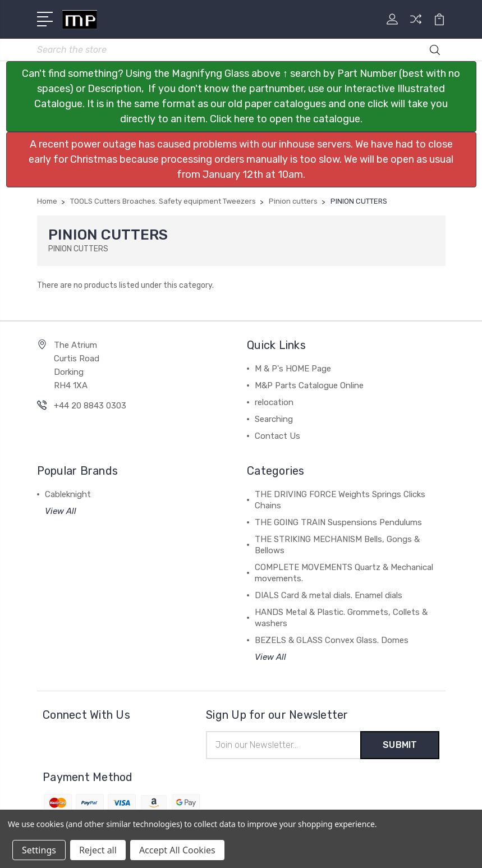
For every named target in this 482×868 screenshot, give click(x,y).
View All (61, 511)
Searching (274, 419)
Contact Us (277, 436)
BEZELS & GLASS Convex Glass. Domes (332, 640)
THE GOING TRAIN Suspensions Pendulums (338, 522)
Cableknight (68, 494)
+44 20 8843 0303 (90, 406)
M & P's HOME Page (293, 369)
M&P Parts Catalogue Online (309, 385)
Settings (39, 850)
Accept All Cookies (177, 850)
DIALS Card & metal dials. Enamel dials (329, 595)
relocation (274, 402)
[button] (241, 97)
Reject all (98, 850)
